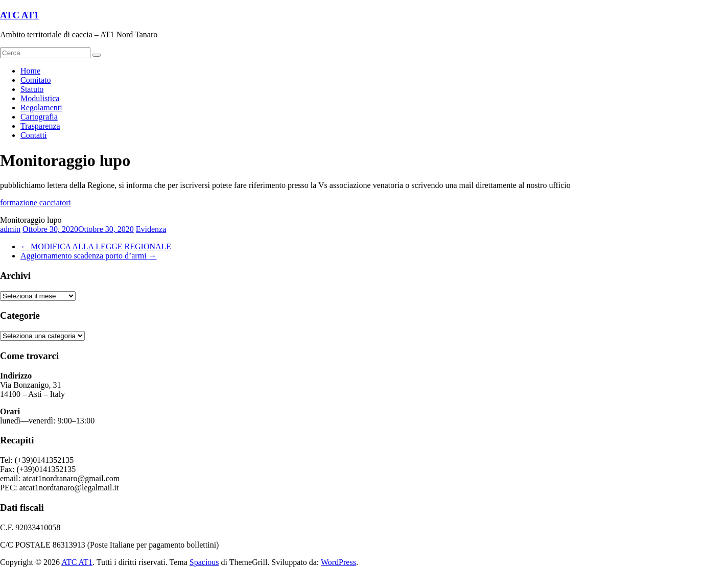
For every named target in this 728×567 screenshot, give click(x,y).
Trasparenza (40, 126)
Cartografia (39, 117)
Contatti (34, 135)
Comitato (36, 80)
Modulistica (40, 98)
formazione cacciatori (36, 203)
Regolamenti (41, 108)
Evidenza (151, 229)
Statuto (32, 89)
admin (10, 229)
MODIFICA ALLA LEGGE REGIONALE (96, 246)
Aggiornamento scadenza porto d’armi (89, 256)
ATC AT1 (19, 15)
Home (30, 71)
